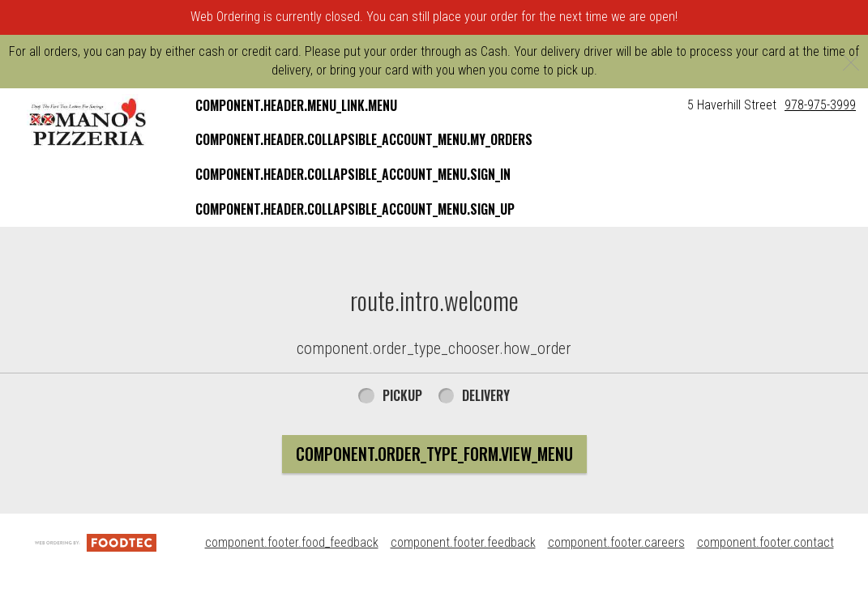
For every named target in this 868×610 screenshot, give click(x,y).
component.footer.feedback (463, 542)
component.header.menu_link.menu (296, 105)
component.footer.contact (765, 542)
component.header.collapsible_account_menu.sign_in (353, 174)
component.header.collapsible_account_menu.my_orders (364, 139)
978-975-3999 (820, 105)
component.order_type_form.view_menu (434, 454)
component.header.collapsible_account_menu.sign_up (355, 209)
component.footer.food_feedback (292, 542)
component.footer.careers (616, 542)
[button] (88, 122)
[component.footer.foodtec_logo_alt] (96, 542)
